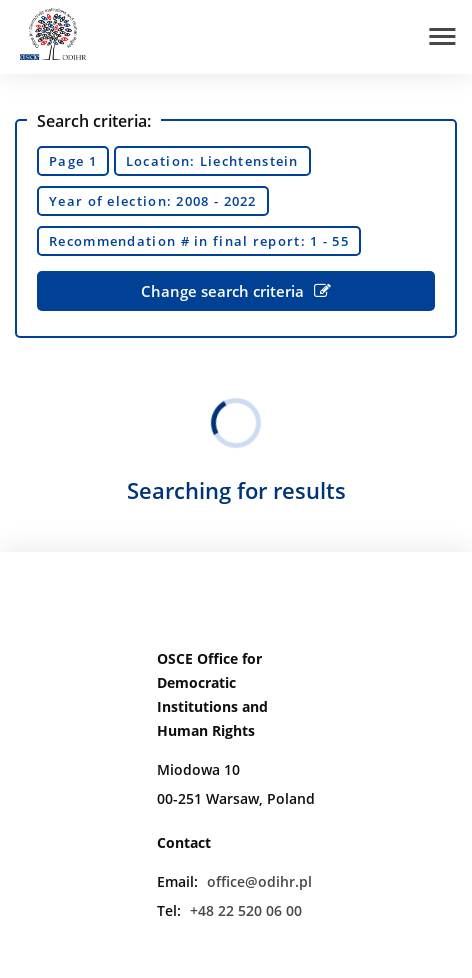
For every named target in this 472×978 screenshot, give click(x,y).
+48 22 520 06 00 (246, 910)
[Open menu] (442, 36)
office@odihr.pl (259, 881)
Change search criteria (236, 291)
